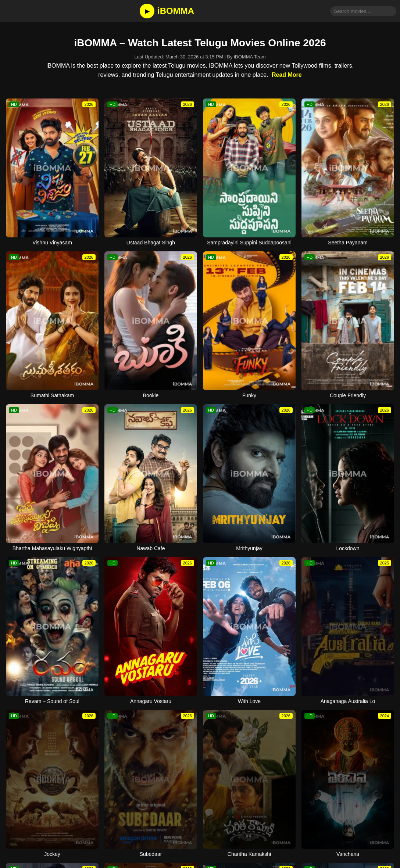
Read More (287, 75)
